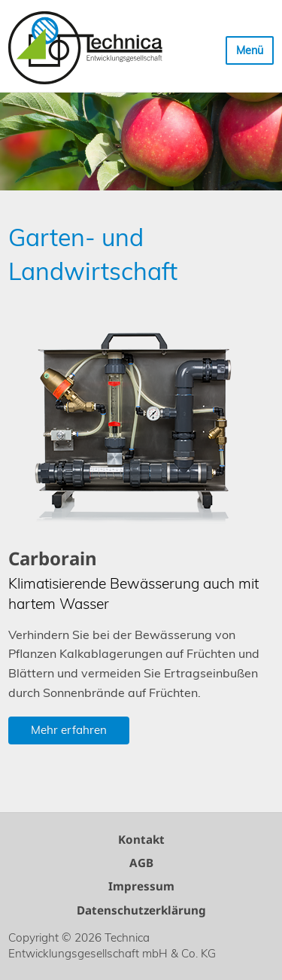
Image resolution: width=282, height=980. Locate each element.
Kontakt (141, 839)
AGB (141, 863)
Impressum (141, 886)
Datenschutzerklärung (141, 910)
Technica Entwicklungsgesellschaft (85, 48)
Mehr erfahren (69, 730)
